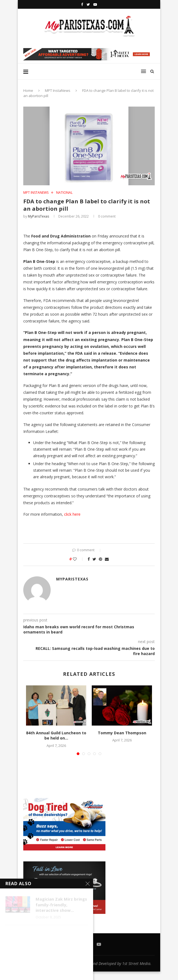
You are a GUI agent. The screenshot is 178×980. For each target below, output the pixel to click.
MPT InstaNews (58, 90)
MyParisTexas (38, 216)
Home (28, 90)
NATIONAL (64, 193)
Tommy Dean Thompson (122, 733)
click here (73, 514)
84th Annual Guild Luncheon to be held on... (56, 736)
